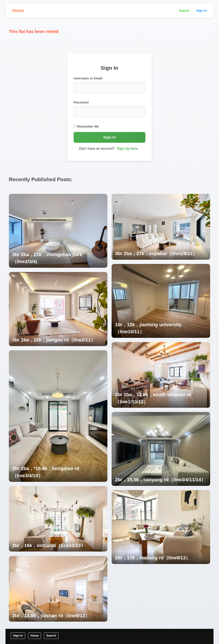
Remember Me (86, 126)
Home (18, 11)
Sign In (201, 10)
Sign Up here (127, 149)
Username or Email (88, 78)
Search (184, 10)
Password (81, 102)
